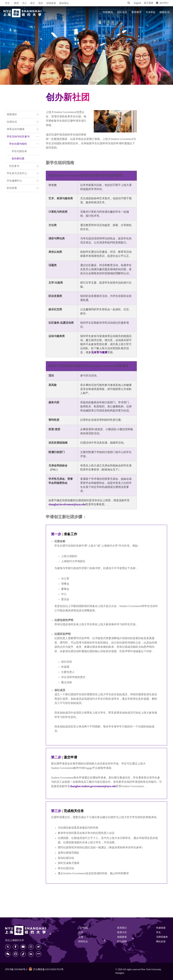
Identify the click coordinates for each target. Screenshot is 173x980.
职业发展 (12, 188)
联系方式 (122, 933)
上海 (81, 937)
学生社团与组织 (18, 144)
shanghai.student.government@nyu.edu (93, 786)
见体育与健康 (99, 352)
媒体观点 (64, 3)
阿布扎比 (83, 942)
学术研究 (151, 12)
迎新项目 (12, 115)
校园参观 (51, 3)
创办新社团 (18, 159)
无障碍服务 (162, 937)
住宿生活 (12, 122)
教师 (16, 3)
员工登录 (149, 3)
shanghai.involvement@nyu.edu (67, 505)
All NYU (162, 3)
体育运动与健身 (16, 129)
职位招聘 (122, 942)
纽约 (81, 933)
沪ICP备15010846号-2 (16, 970)
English (137, 3)
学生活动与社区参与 (18, 137)
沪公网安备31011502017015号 (46, 969)
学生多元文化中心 (17, 173)
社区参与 (14, 166)
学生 (7, 3)
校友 (41, 3)
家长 (33, 3)
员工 (24, 3)
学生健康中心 (14, 181)
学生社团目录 (19, 151)
